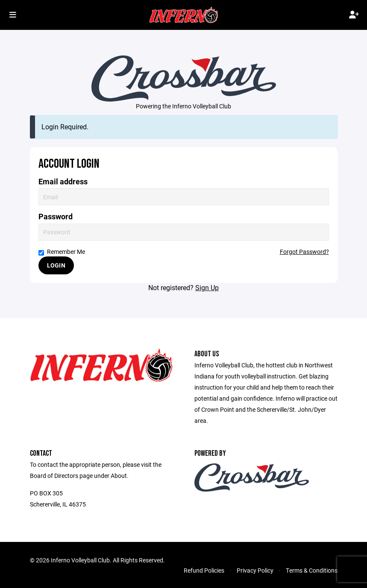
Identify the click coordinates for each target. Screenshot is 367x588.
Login (56, 265)
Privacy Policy (255, 570)
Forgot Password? (304, 252)
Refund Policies (204, 570)
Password (56, 217)
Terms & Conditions (312, 570)
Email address (63, 182)
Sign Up (207, 287)
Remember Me (62, 252)
